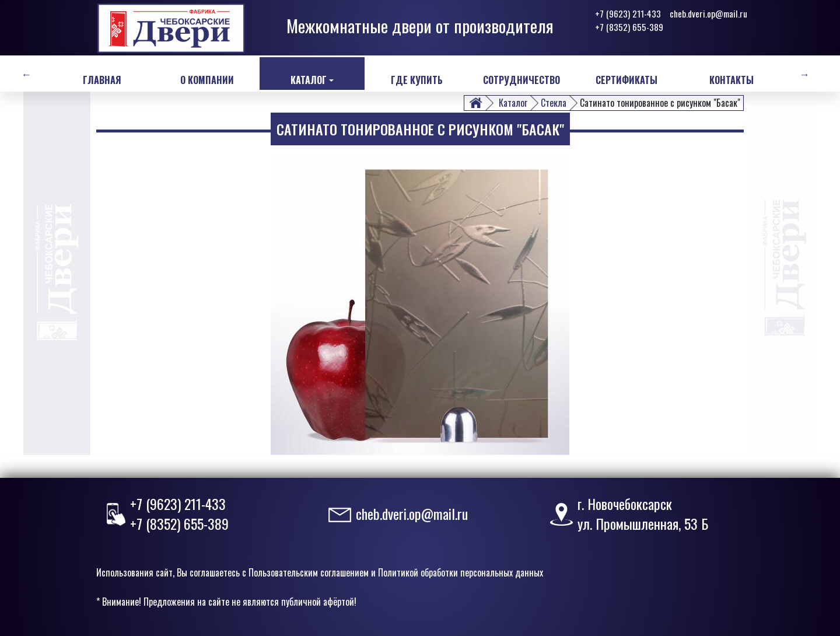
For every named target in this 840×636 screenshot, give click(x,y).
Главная (102, 80)
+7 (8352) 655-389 (629, 27)
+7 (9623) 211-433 (628, 13)
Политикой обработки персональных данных (461, 572)
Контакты (731, 80)
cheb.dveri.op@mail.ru (708, 13)
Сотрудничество (521, 80)
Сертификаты (626, 80)
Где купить (417, 80)
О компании (207, 80)
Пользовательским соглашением (309, 572)
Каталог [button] (309, 80)
